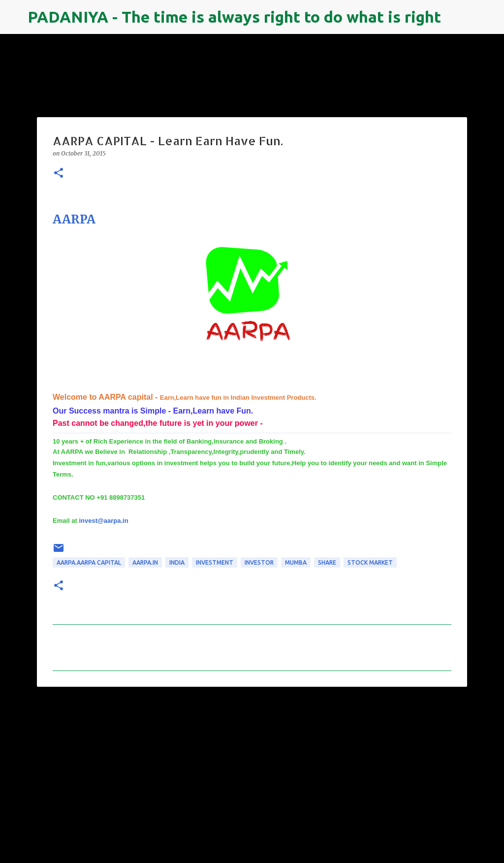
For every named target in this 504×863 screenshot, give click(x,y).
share (327, 562)
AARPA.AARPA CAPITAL (89, 562)
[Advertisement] (252, 770)
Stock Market (370, 562)
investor (259, 562)
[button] (59, 174)
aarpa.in (145, 562)
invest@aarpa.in (103, 521)
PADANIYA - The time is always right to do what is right (234, 17)
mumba (296, 562)
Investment (215, 562)
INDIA (177, 562)
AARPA (74, 219)
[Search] (455, 17)
